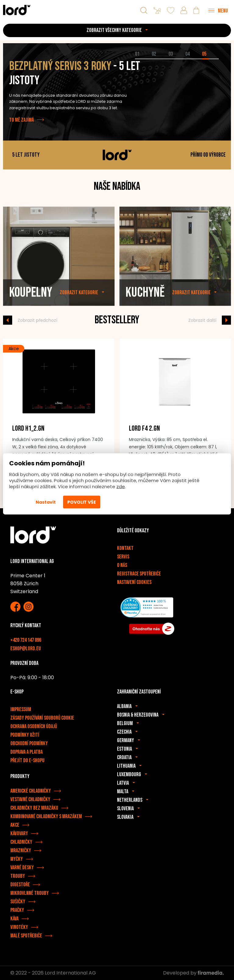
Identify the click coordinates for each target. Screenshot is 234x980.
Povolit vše (82, 502)
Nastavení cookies (134, 582)
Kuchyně (145, 306)
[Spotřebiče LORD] (17, 10)
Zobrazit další (202, 320)
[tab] (143, 59)
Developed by (193, 973)
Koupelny (31, 306)
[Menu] (218, 10)
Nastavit (46, 502)
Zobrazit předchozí (37, 320)
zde (121, 487)
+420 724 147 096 (26, 640)
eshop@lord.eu (26, 649)
